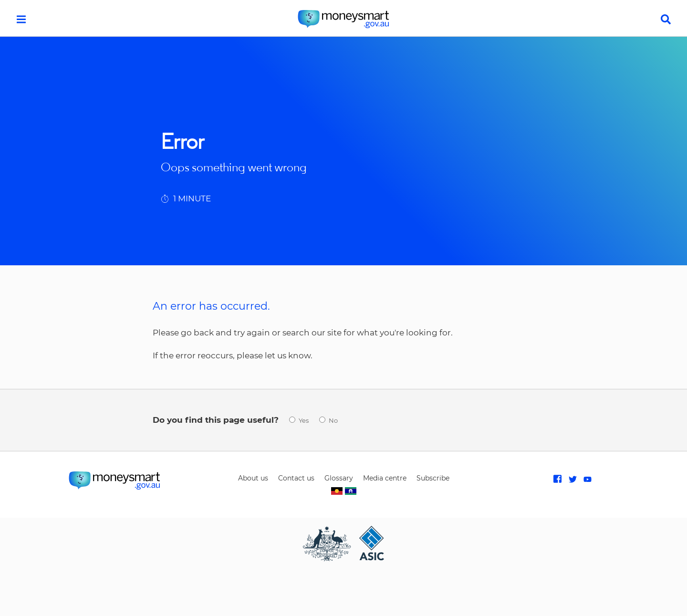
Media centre (385, 478)
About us (253, 478)
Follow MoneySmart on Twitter (573, 479)
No (333, 421)
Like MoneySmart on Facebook (557, 479)
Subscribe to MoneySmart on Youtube (588, 479)
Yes (304, 421)
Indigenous (343, 491)
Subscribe (433, 478)
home (343, 19)
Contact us (296, 478)
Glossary (339, 478)
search (666, 19)
